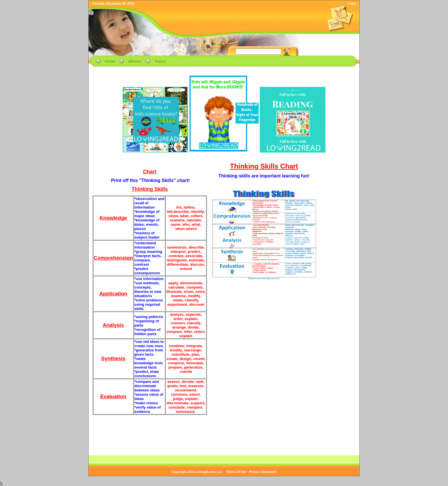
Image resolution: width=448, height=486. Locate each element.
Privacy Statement (263, 472)
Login (352, 3)
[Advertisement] (340, 241)
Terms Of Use (236, 472)
